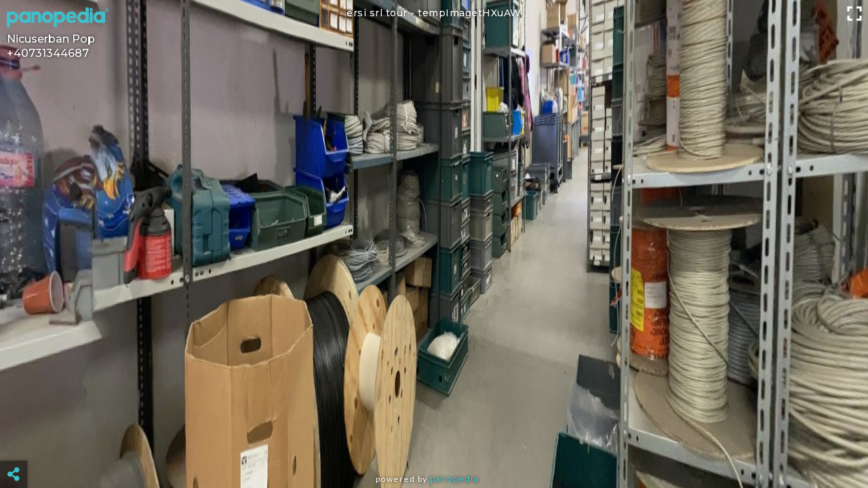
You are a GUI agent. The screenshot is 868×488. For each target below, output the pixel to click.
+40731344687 (48, 53)
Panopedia (454, 479)
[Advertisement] (434, 441)
